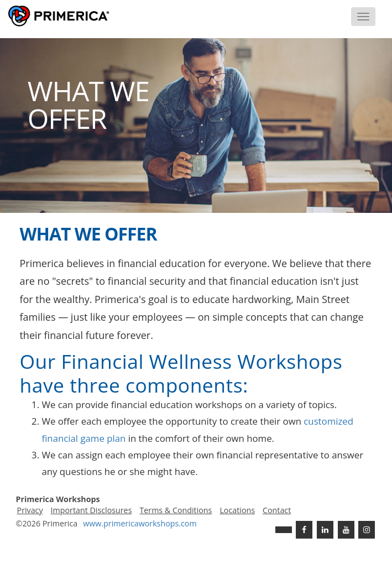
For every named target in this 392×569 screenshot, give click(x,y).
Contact (277, 510)
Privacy (30, 510)
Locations (237, 510)
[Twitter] (284, 530)
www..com (140, 523)
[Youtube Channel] (346, 530)
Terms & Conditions (176, 510)
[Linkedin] (325, 530)
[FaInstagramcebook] (367, 530)
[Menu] (363, 17)
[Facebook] (304, 530)
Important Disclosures (92, 510)
